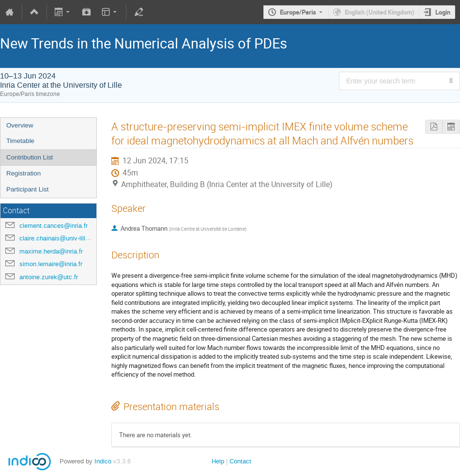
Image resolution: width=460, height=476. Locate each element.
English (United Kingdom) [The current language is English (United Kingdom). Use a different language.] (380, 12)
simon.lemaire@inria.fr (51, 264)
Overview (20, 125)
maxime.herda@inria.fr (51, 251)
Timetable (20, 141)
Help (218, 461)
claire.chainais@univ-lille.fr (57, 238)
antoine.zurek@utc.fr (49, 277)
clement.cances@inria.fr (54, 226)
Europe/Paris (298, 12)
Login (443, 12)
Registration (23, 173)
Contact (240, 461)
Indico (103, 461)
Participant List (27, 189)
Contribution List (30, 157)
